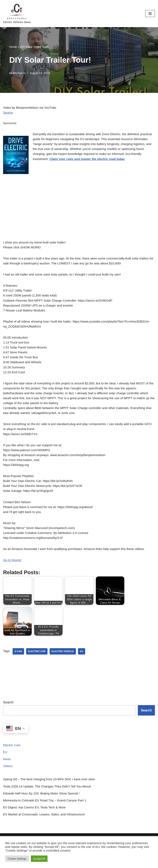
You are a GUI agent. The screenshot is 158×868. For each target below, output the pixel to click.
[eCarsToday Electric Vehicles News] (17, 14)
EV (5, 776)
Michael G (20, 73)
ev (85, 674)
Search (8, 725)
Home (13, 47)
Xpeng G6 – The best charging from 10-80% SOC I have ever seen (52, 804)
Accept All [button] (39, 859)
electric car (38, 674)
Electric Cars (12, 768)
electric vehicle (66, 674)
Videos (8, 790)
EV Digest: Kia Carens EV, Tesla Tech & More (36, 833)
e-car (19, 674)
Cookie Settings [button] (17, 859)
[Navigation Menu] (150, 14)
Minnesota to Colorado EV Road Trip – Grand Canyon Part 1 (47, 826)
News (7, 783)
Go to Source (13, 583)
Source (8, 113)
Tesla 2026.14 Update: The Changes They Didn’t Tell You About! (50, 811)
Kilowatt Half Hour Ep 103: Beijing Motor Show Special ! (44, 818)
